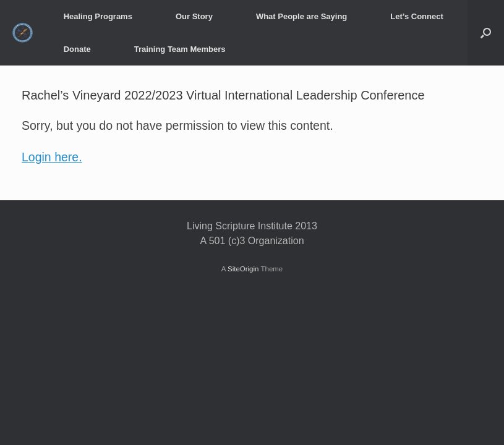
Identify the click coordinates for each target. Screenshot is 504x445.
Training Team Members (180, 49)
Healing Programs (98, 16)
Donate (77, 49)
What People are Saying (301, 16)
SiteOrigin (243, 269)
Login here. (52, 157)
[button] (486, 33)
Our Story (194, 16)
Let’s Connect (416, 16)
